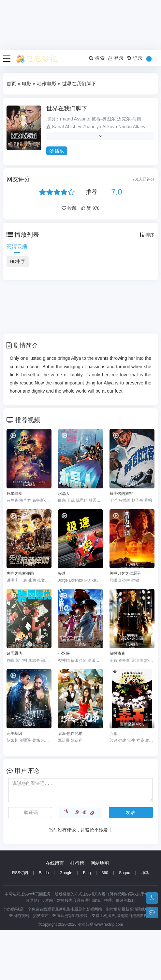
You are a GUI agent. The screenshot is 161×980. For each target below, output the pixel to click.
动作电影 (47, 84)
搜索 (97, 58)
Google (66, 923)
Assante (82, 119)
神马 (145, 923)
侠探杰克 (117, 653)
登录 (116, 58)
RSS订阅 (20, 923)
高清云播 (17, 246)
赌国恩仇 (14, 653)
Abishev (73, 127)
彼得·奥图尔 (104, 119)
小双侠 (64, 653)
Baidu (44, 923)
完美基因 (14, 734)
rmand (66, 119)
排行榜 (77, 913)
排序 (147, 235)
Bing (87, 923)
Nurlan (125, 127)
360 (105, 923)
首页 (11, 84)
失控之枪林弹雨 (20, 573)
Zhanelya (92, 127)
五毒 (113, 734)
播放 (57, 151)
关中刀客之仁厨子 (125, 573)
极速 (62, 573)
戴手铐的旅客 (121, 494)
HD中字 (18, 261)
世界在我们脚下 (67, 108)
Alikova (110, 127)
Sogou (125, 923)
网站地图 (100, 913)
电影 (27, 84)
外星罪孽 (14, 494)
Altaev (139, 127)
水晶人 (64, 494)
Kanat (58, 127)
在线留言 (55, 913)
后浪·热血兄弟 (70, 734)
